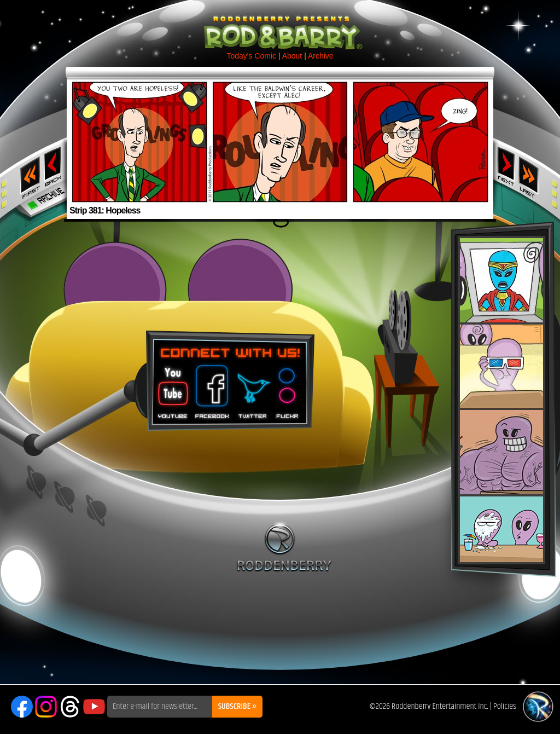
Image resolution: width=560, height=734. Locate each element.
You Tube (172, 388)
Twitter (252, 388)
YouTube (94, 707)
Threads (70, 707)
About (292, 56)
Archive (321, 56)
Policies (505, 706)
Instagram (46, 707)
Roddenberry (284, 547)
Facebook (211, 388)
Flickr (288, 388)
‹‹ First (28, 174)
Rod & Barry (280, 25)
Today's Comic (251, 56)
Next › (506, 166)
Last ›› (532, 174)
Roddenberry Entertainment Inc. (440, 706)
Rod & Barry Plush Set (501, 400)
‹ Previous (54, 166)
